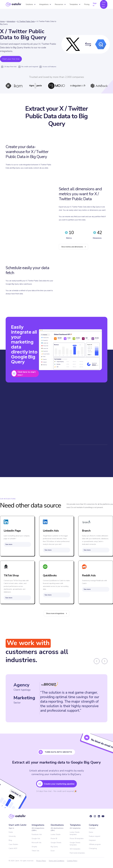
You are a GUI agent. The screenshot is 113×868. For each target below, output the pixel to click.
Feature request (95, 837)
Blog (10, 841)
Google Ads (36, 839)
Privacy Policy (41, 861)
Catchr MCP (13, 849)
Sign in (95, 4)
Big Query (54, 847)
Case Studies (13, 845)
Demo (91, 833)
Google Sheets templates (75, 844)
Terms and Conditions (56, 861)
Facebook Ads (37, 835)
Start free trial (104, 4)
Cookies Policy (72, 861)
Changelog (93, 849)
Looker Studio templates (75, 834)
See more (9, 545)
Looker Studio (56, 835)
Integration (11, 21)
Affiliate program (95, 845)
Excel (53, 851)
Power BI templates (77, 839)
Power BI (54, 839)
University (12, 837)
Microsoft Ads (37, 843)
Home (2, 21)
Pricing (87, 4)
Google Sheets (56, 843)
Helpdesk (92, 841)
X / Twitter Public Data (26, 21)
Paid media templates (77, 853)
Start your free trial (11, 59)
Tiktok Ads (35, 851)
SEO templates (75, 849)
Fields (11, 833)
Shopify (34, 847)
